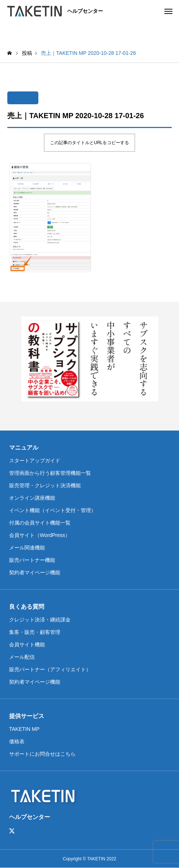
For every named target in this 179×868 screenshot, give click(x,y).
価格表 (17, 741)
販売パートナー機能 (32, 560)
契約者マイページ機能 (35, 572)
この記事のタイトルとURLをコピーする (89, 143)
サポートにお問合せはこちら (42, 754)
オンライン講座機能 (32, 498)
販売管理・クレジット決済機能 (45, 485)
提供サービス (27, 716)
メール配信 (22, 657)
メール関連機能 (27, 548)
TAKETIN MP (24, 729)
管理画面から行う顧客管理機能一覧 (50, 473)
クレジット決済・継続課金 (40, 620)
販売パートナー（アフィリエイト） (50, 669)
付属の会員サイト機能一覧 (40, 523)
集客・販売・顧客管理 (35, 632)
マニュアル (24, 448)
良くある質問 (27, 607)
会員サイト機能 (27, 645)
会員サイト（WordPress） (40, 535)
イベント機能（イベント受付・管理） (53, 510)
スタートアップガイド (35, 461)
